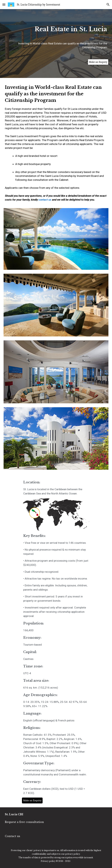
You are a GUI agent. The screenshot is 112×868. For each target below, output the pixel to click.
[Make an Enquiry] (98, 62)
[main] (56, 31)
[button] (4, 4)
